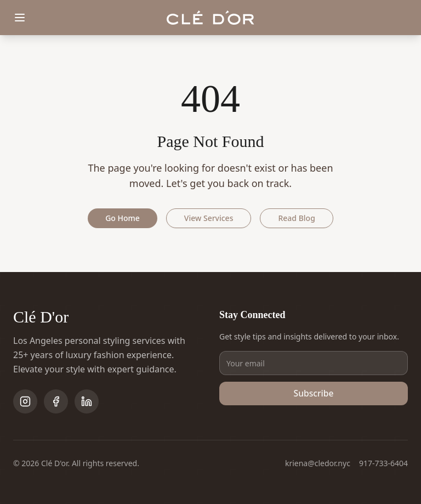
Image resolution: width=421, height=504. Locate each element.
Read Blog (296, 218)
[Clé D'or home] (210, 18)
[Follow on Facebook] (56, 401)
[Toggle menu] (20, 18)
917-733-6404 (383, 463)
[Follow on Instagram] (25, 401)
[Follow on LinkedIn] (87, 401)
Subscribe (314, 394)
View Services (209, 218)
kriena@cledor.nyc (318, 463)
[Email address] (314, 363)
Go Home (123, 218)
